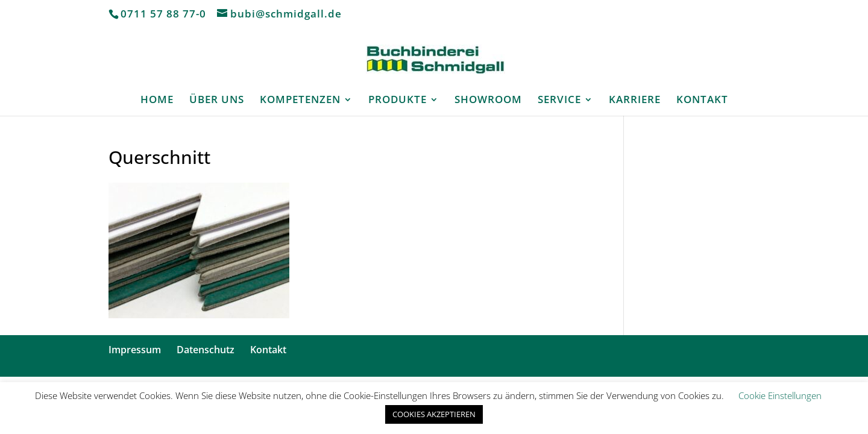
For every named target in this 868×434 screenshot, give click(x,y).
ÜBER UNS (217, 101)
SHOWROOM (488, 101)
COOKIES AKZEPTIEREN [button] (434, 414)
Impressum (135, 350)
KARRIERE (635, 101)
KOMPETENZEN (300, 101)
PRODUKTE (398, 101)
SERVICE (559, 101)
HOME (157, 101)
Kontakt (268, 350)
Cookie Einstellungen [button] (780, 395)
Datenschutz (206, 350)
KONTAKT (702, 101)
